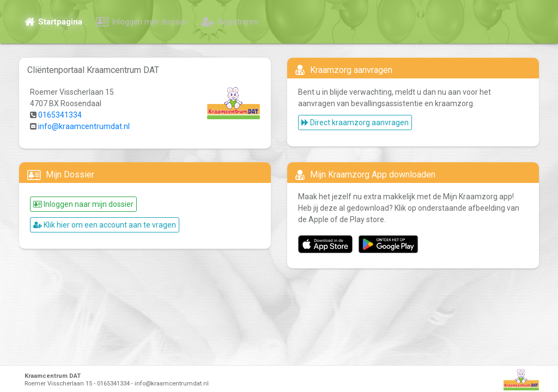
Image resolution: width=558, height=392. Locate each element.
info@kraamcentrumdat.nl (84, 126)
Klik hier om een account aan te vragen (105, 225)
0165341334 (60, 115)
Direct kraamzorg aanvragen (355, 122)
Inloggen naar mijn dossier (83, 204)
